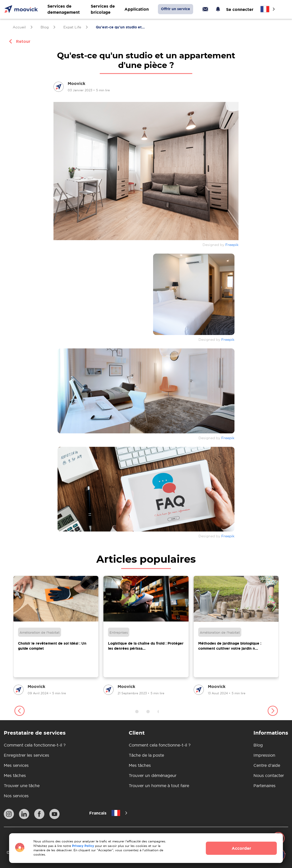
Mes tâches (15, 775)
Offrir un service (176, 9)
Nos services (16, 796)
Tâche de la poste (146, 755)
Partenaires (264, 786)
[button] (19, 712)
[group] (56, 636)
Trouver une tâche (22, 786)
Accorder (241, 848)
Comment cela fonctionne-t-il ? (35, 745)
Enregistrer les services (26, 755)
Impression (264, 755)
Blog (258, 745)
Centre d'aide (267, 765)
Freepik (232, 245)
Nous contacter (269, 775)
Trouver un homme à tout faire (159, 786)
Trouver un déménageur (153, 775)
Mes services (16, 765)
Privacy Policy (83, 846)
